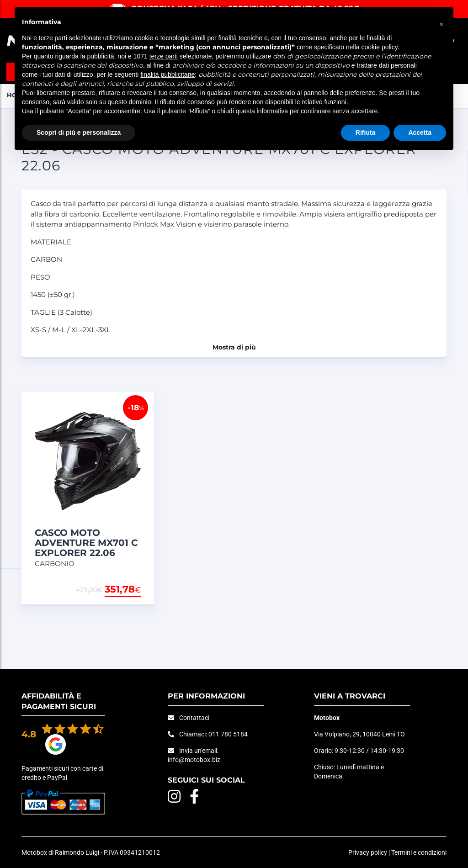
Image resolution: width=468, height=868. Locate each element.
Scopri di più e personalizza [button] (79, 132)
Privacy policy (368, 852)
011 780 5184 (228, 734)
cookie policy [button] (380, 47)
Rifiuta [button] (366, 132)
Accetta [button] (420, 132)
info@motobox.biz (194, 760)
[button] (441, 22)
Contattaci (194, 718)
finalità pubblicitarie (168, 74)
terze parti (164, 56)
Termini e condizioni (419, 852)
